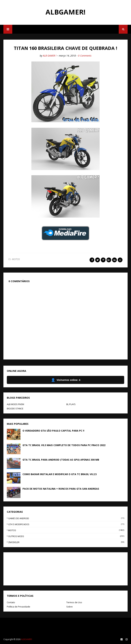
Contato (11, 602)
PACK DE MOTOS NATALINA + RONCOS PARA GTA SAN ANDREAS (61, 489)
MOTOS (16, 259)
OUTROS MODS (66, 536)
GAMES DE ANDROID (66, 518)
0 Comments (85, 56)
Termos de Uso (74, 602)
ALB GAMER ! (50, 56)
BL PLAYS (71, 404)
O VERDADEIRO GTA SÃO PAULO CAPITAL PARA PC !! (53, 431)
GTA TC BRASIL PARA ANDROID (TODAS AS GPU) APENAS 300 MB (61, 460)
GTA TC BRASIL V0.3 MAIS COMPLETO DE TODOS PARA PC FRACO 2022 (64, 445)
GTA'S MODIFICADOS (66, 524)
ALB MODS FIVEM (15, 404)
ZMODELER (66, 542)
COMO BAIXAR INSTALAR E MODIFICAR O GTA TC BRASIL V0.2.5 (60, 474)
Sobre (70, 607)
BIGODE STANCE (15, 408)
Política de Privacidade (19, 607)
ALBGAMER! (65, 12)
